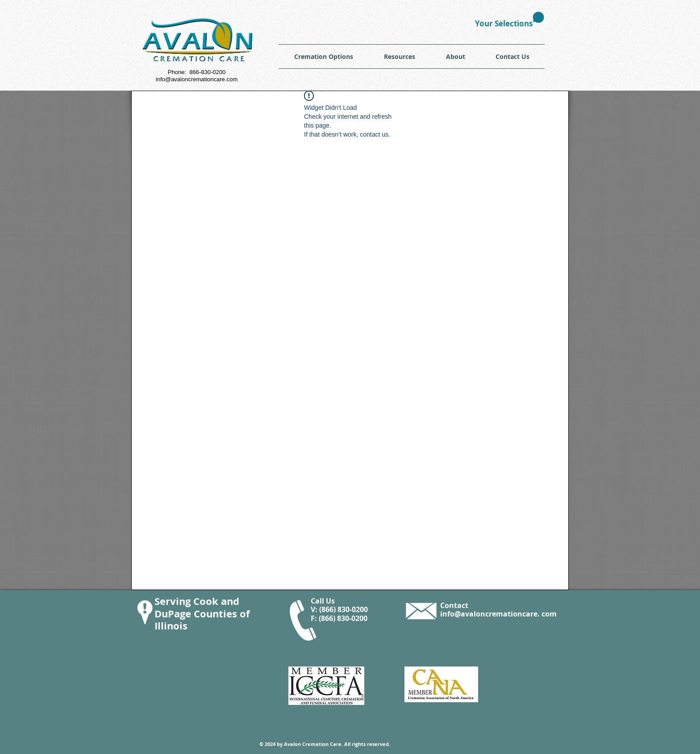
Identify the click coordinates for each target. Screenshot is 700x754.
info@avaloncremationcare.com (197, 79)
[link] (510, 20)
